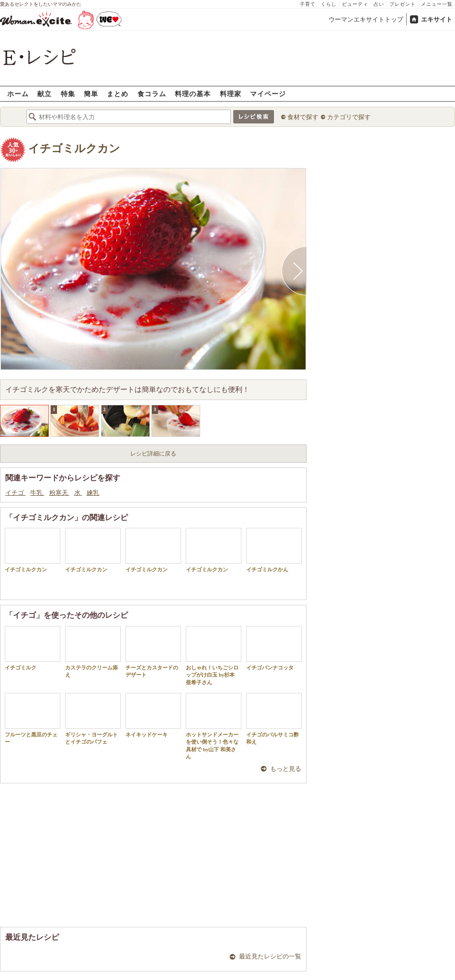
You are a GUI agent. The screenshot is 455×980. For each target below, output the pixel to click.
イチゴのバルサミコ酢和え (274, 719)
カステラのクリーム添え (93, 652)
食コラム (152, 94)
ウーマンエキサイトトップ (366, 19)
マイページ (268, 94)
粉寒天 (59, 493)
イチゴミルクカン (74, 149)
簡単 (91, 94)
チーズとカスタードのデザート (153, 652)
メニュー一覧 (437, 4)
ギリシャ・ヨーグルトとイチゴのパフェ (93, 719)
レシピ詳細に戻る (153, 454)
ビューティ (355, 4)
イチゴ (15, 493)
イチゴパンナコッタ (274, 648)
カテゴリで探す (349, 117)
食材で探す (303, 117)
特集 (68, 94)
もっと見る (286, 769)
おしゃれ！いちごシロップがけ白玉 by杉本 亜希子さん (214, 656)
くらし (329, 4)
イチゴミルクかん (274, 550)
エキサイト (437, 19)
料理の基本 (193, 94)
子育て (308, 4)
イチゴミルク (33, 648)
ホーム (18, 94)
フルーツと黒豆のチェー (33, 719)
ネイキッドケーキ (153, 715)
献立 (45, 94)
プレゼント (403, 4)
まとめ (118, 94)
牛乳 (37, 493)
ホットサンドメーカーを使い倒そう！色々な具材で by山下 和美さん (214, 726)
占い (379, 4)
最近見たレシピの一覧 (270, 956)
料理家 (231, 94)
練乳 (93, 493)
